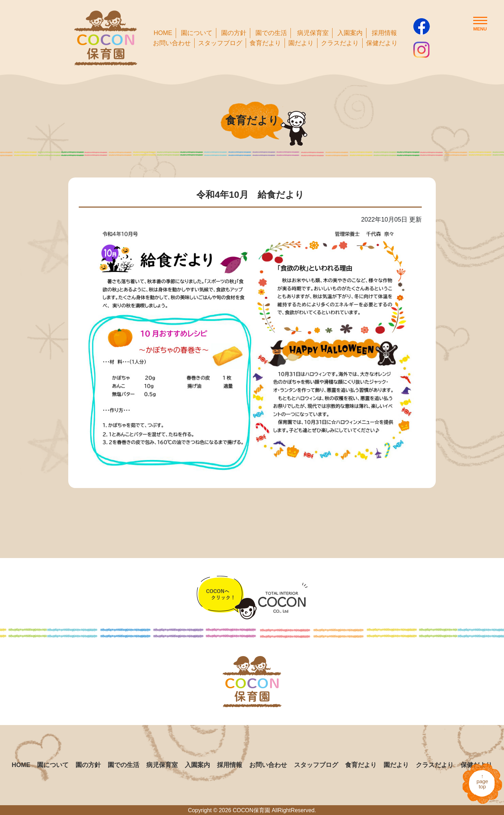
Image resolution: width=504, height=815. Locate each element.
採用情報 (384, 33)
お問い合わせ (172, 43)
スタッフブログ (220, 43)
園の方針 (234, 33)
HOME (163, 33)
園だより (301, 43)
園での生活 (271, 33)
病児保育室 (313, 33)
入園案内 (350, 33)
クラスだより (340, 43)
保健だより (382, 43)
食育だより (265, 43)
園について (197, 33)
